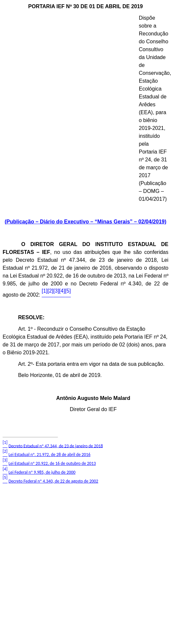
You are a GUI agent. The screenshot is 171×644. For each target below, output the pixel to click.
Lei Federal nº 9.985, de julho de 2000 (42, 472)
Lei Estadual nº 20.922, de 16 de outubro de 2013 (52, 463)
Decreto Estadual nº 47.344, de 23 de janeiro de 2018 (56, 446)
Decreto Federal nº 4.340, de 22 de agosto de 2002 (53, 481)
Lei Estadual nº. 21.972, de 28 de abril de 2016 (49, 455)
